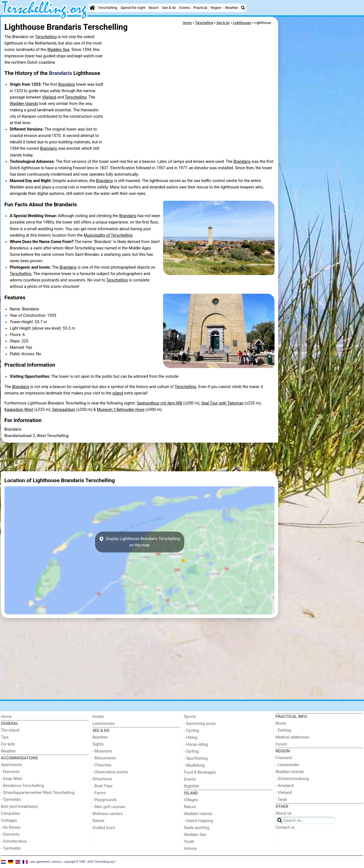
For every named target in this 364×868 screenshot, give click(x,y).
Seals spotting (197, 828)
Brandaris (61, 73)
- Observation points (110, 772)
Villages (191, 800)
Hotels (98, 717)
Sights (98, 744)
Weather (231, 8)
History (190, 849)
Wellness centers (108, 814)
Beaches (100, 737)
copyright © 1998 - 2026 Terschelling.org (89, 862)
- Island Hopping (198, 821)
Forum (281, 744)
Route (281, 723)
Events (185, 8)
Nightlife (191, 786)
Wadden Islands (24, 104)
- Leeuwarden (288, 765)
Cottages (9, 821)
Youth (189, 842)
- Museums (102, 751)
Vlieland (49, 97)
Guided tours (104, 828)
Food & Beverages (200, 772)
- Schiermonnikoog (292, 779)
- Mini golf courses (109, 807)
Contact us (285, 827)
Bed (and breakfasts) (20, 807)
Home (6, 717)
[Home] (92, 8)
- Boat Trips (103, 786)
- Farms (99, 793)
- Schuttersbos (14, 841)
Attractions (102, 779)
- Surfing (191, 751)
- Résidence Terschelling (22, 786)
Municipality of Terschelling (108, 235)
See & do (169, 8)
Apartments (11, 765)
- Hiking (191, 738)
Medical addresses (293, 737)
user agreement (40, 862)
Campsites (10, 814)
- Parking (283, 730)
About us (284, 813)
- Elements (10, 772)
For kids (8, 744)
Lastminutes (104, 724)
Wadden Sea (58, 50)
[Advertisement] (321, 145)
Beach (154, 8)
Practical (200, 8)
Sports (190, 717)
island (118, 393)
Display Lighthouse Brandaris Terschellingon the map (139, 542)
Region (216, 8)
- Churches (102, 765)
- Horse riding (196, 745)
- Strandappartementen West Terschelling (38, 793)
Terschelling (108, 8)
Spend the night (133, 8)
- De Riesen (11, 827)
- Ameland (285, 786)
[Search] (243, 8)
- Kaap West (11, 779)
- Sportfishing (196, 758)
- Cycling (191, 731)
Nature (99, 821)
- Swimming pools (200, 724)
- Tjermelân (11, 800)
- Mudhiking (194, 765)
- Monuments (104, 758)
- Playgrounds (105, 800)
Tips (5, 737)
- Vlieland (284, 793)
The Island (10, 730)
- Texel (281, 800)
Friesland (284, 758)
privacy (57, 862)
